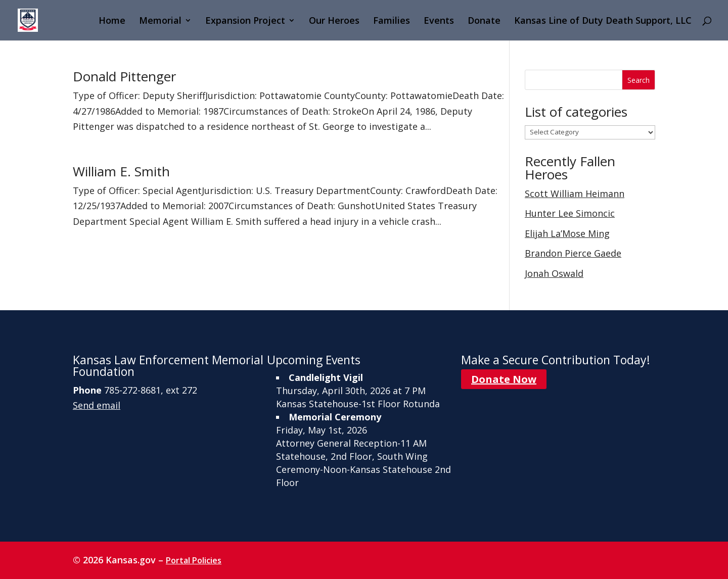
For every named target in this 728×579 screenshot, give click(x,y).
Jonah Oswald (554, 273)
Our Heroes (334, 21)
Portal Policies (194, 560)
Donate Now (504, 379)
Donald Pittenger (124, 76)
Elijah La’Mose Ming (567, 233)
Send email (97, 405)
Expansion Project (245, 21)
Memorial (160, 21)
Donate (484, 21)
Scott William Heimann (575, 194)
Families (392, 21)
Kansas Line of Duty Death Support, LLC (603, 21)
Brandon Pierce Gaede (573, 253)
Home (112, 21)
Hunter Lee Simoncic (570, 213)
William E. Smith (121, 171)
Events (439, 21)
